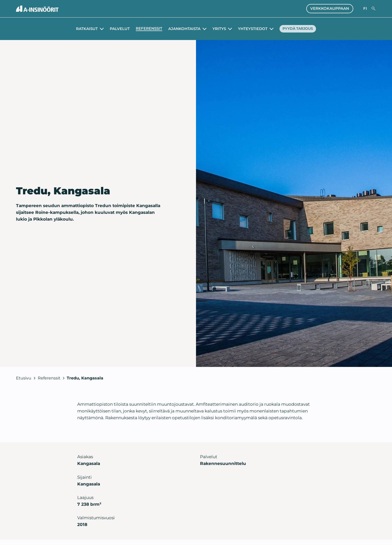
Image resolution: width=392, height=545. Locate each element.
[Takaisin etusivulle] (37, 9)
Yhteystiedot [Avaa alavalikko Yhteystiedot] (251, 29)
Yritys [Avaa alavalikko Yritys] (217, 29)
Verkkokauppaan (330, 9)
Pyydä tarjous (298, 29)
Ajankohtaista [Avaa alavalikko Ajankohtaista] (183, 29)
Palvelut (118, 29)
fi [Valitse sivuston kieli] (365, 9)
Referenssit (147, 29)
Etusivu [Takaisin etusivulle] (24, 378)
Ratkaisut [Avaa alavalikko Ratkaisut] (85, 29)
